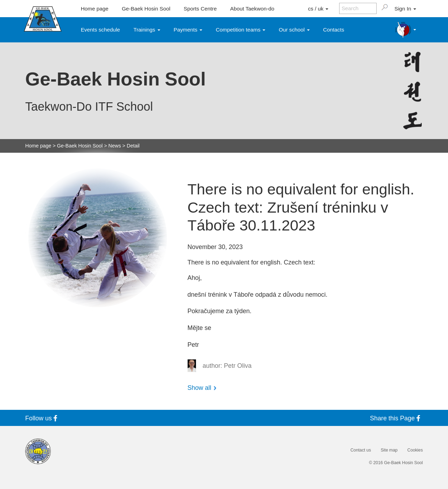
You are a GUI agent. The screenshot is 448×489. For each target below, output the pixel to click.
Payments (188, 30)
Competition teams (241, 30)
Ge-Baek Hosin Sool (146, 9)
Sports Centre (200, 9)
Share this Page (396, 418)
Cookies (415, 450)
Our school (294, 30)
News (115, 146)
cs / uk (318, 9)
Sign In (405, 9)
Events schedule (100, 30)
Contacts (334, 30)
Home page (95, 9)
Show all (199, 388)
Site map (389, 450)
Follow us (43, 418)
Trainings (147, 30)
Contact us (360, 450)
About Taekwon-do (252, 9)
